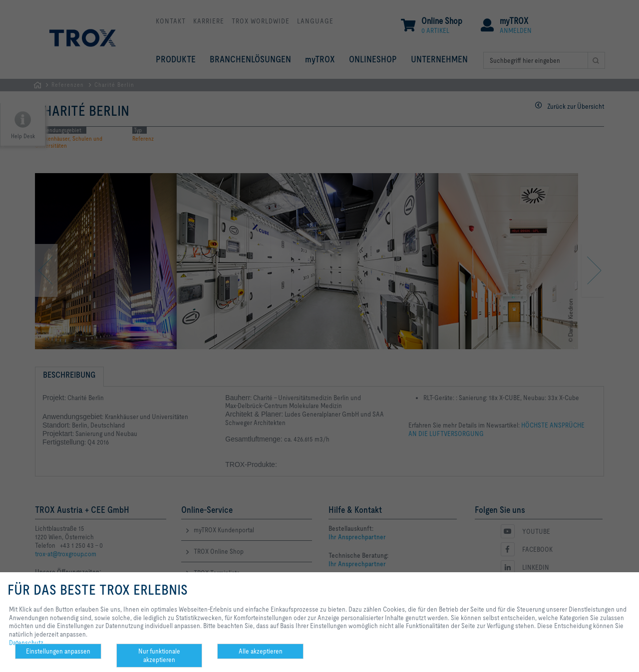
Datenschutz (26, 643)
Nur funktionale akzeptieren (159, 655)
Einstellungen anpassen (58, 651)
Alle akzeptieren (261, 651)
